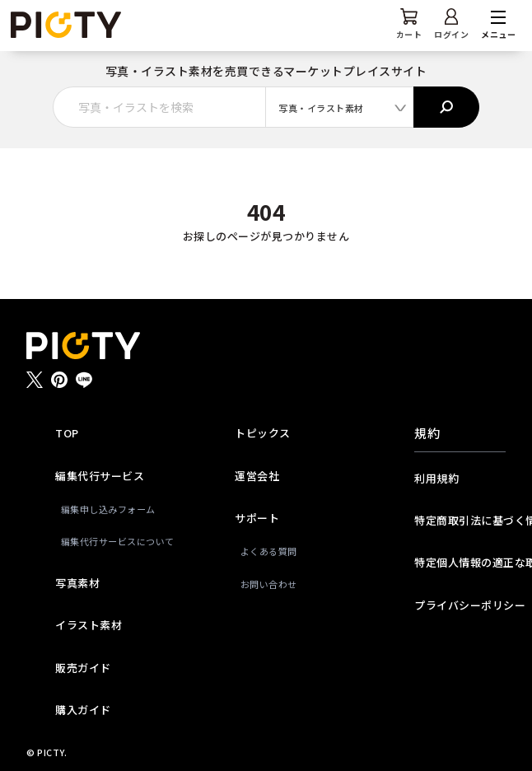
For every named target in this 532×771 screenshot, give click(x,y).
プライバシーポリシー (460, 605)
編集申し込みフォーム (104, 509)
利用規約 (436, 478)
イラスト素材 (89, 625)
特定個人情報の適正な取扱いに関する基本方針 (460, 562)
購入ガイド (83, 710)
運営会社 (257, 476)
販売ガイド (83, 668)
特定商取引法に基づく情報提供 (460, 520)
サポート (257, 518)
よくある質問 (269, 551)
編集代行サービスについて (104, 541)
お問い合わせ (269, 584)
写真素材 (77, 583)
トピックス (263, 433)
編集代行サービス (100, 476)
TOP (67, 433)
